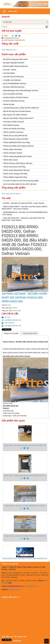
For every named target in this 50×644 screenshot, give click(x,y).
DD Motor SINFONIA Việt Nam (14, 87)
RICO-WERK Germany (11, 125)
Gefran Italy (17, 311)
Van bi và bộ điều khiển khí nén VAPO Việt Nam (20, 184)
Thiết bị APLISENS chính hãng (14, 129)
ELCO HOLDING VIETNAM (13, 94)
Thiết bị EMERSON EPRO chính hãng (16, 142)
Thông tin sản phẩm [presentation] (11, 333)
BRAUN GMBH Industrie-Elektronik (15, 66)
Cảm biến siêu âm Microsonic (14, 77)
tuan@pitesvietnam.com (12, 38)
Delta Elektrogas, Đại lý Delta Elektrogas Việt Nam (21, 90)
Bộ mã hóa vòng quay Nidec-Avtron (16, 59)
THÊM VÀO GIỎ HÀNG (11, 413)
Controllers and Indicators (12, 80)
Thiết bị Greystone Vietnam (13, 153)
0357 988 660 (8, 323)
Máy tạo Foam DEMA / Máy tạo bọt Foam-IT (19, 118)
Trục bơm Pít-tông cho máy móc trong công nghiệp (21, 181)
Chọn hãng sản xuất (9, 50)
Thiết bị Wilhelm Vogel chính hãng (15, 177)
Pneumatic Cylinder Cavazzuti (14, 122)
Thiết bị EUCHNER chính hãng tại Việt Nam (18, 146)
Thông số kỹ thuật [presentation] (30, 333)
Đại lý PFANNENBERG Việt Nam (15, 84)
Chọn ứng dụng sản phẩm (12, 194)
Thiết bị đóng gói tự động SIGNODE (16, 139)
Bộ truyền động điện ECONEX (14, 63)
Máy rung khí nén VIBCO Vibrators (15, 115)
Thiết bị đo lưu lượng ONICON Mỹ (15, 136)
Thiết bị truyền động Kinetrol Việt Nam (16, 170)
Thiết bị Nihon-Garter (10, 160)
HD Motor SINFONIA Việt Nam (14, 101)
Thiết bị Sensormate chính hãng (14, 167)
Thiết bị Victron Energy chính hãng (15, 174)
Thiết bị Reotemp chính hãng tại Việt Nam (18, 163)
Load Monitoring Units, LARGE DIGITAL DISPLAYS (21, 108)
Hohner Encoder (9, 104)
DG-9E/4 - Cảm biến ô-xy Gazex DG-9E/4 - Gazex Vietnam (24, 203)
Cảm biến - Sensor (10, 70)
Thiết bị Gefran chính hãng (12, 149)
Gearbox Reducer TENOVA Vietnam (16, 97)
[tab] (11, 333)
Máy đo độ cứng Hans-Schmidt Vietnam (17, 111)
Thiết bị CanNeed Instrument (13, 132)
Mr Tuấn (6, 317)
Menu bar (13, 11)
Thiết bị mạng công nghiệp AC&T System (17, 156)
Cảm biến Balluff (9, 73)
